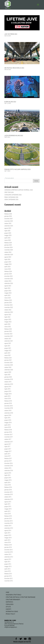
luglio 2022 (7, 317)
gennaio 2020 (8, 377)
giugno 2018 (8, 420)
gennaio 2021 (8, 360)
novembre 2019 (9, 379)
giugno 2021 (8, 348)
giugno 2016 (8, 478)
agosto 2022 (8, 314)
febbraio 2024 (8, 271)
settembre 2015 (9, 499)
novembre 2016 (9, 466)
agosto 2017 (8, 444)
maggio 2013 (8, 566)
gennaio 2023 (8, 302)
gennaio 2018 (8, 432)
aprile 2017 (7, 454)
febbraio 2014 (8, 545)
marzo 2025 (8, 240)
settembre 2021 (9, 341)
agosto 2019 (8, 386)
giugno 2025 (8, 233)
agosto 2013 (8, 559)
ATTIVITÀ (8, 607)
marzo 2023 (8, 298)
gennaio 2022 (8, 331)
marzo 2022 (8, 327)
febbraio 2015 (8, 516)
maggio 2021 (8, 350)
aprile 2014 (7, 540)
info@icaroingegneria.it (11, 627)
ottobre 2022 (8, 310)
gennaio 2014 (8, 547)
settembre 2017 (9, 442)
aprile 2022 (7, 324)
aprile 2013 (7, 569)
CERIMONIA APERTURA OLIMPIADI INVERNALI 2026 (19, 190)
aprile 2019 (7, 396)
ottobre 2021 (8, 339)
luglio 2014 (7, 533)
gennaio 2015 (8, 518)
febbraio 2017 (8, 458)
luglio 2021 (7, 346)
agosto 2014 (8, 530)
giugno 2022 (8, 319)
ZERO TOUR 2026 (9, 192)
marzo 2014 (8, 542)
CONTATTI (8, 609)
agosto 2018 (8, 415)
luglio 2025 (7, 231)
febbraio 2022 (8, 329)
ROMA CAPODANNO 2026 (11, 197)
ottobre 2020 (8, 367)
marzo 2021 (8, 355)
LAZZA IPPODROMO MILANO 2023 (14, 135)
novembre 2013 (9, 552)
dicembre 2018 (8, 406)
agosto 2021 (8, 343)
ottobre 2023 (8, 281)
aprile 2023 (7, 295)
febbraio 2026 (8, 214)
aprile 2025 (7, 238)
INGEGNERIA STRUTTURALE (13, 595)
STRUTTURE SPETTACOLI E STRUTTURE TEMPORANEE (21, 597)
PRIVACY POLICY (10, 614)
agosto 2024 (8, 257)
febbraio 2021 (8, 358)
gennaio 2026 (8, 216)
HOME (7, 592)
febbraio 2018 (8, 430)
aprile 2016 (7, 482)
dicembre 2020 (8, 362)
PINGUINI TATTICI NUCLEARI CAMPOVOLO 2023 (17, 169)
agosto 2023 (8, 286)
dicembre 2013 (8, 550)
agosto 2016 (8, 473)
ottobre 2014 (8, 526)
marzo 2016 (8, 485)
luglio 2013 (7, 562)
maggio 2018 (8, 422)
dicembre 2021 (8, 334)
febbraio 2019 (8, 401)
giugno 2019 (8, 391)
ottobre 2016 (8, 468)
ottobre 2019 (8, 382)
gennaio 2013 (8, 576)
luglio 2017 (7, 446)
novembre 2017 (9, 437)
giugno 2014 (8, 535)
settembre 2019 (9, 384)
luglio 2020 (7, 374)
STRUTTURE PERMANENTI (13, 600)
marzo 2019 (8, 398)
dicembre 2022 (8, 305)
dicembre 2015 (8, 492)
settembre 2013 (9, 557)
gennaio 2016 (8, 490)
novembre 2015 (9, 494)
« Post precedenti (9, 178)
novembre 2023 (9, 279)
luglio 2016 (7, 475)
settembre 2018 (9, 413)
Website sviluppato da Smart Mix (22, 642)
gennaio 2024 (8, 274)
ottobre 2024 (8, 252)
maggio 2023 (8, 293)
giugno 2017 (8, 449)
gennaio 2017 (8, 461)
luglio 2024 (7, 259)
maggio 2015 (8, 509)
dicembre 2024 (8, 247)
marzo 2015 (8, 514)
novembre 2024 (9, 250)
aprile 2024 (7, 267)
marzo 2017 (8, 456)
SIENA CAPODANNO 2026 (11, 199)
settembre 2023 (9, 283)
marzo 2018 (8, 427)
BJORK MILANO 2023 (10, 102)
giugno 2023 (8, 291)
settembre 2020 (9, 370)
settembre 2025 (9, 226)
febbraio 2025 (8, 243)
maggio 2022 (8, 322)
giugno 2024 (8, 262)
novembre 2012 (9, 581)
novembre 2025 (9, 221)
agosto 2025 (8, 228)
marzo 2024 (8, 269)
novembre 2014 (9, 523)
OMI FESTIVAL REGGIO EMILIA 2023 (14, 68)
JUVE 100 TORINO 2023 (11, 34)
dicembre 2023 (8, 276)
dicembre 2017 (8, 434)
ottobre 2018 (8, 410)
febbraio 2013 (8, 574)
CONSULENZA (10, 604)
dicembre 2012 (8, 578)
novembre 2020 (9, 365)
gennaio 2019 (8, 403)
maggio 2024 (8, 264)
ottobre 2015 (8, 497)
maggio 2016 (8, 480)
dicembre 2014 (8, 521)
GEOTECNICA (9, 602)
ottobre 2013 (8, 554)
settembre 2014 (9, 528)
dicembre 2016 (8, 463)
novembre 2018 (9, 408)
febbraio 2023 (8, 300)
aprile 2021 (7, 353)
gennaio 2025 (8, 245)
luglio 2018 (7, 418)
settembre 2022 (9, 312)
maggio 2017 (8, 451)
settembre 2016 (9, 470)
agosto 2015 (8, 502)
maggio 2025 (8, 235)
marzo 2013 (8, 571)
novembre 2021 (9, 336)
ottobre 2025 (8, 223)
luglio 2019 (7, 389)
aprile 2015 (7, 511)
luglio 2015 (7, 504)
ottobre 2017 (8, 439)
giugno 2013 (8, 564)
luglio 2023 (7, 288)
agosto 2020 (8, 372)
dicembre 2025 (8, 219)
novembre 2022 (9, 307)
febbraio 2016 (8, 487)
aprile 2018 (7, 425)
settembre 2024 (9, 254)
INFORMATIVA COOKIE (12, 611)
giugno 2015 (8, 506)
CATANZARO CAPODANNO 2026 (13, 195)
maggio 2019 (8, 394)
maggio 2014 (8, 538)
